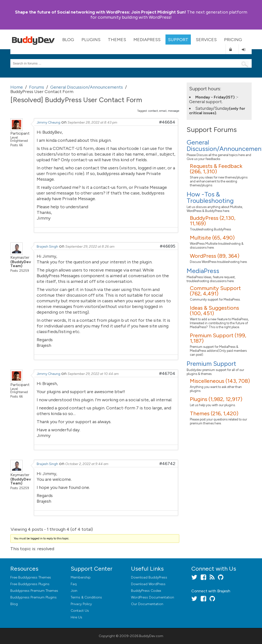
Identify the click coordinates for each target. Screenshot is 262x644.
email (163, 111)
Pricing (233, 40)
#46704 (167, 373)
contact (153, 111)
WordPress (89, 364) (215, 256)
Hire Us (76, 617)
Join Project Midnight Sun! (100, 12)
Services (206, 40)
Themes (117, 40)
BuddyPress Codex (146, 591)
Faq (74, 584)
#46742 (167, 464)
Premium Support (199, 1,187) (218, 338)
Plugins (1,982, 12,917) (216, 399)
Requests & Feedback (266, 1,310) (216, 169)
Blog (68, 40)
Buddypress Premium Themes (34, 591)
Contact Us (80, 611)
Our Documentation (147, 604)
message (174, 111)
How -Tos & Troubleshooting (210, 197)
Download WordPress (148, 584)
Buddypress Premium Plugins (33, 597)
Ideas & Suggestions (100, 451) (214, 311)
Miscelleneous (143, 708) (220, 381)
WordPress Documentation (153, 597)
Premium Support (211, 364)
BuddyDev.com (151, 636)
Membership (81, 577)
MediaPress (147, 40)
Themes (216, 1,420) (214, 413)
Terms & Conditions (86, 597)
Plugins (91, 40)
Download (149, 577)
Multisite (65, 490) (212, 238)
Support (178, 40)
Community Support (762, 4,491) (215, 291)
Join (74, 591)
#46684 (167, 122)
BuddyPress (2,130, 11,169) (213, 221)
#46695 (168, 246)
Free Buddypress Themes (31, 577)
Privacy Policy (81, 604)
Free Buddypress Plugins (30, 584)
